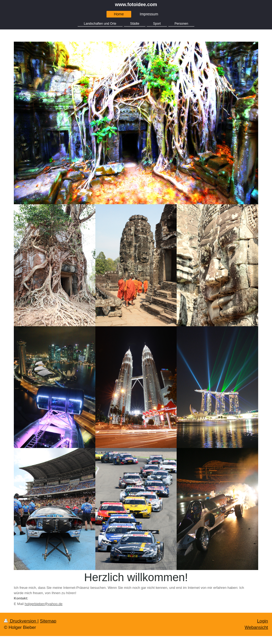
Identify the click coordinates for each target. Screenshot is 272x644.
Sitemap (48, 621)
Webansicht (256, 627)
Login (263, 621)
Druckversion (21, 621)
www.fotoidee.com (136, 5)
